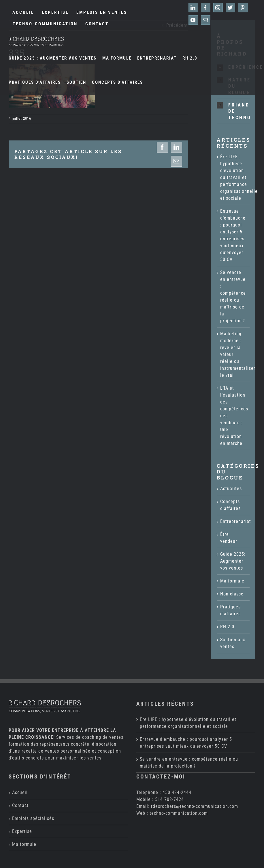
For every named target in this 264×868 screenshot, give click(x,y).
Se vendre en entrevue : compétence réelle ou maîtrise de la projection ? (189, 763)
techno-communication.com (179, 813)
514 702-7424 (169, 799)
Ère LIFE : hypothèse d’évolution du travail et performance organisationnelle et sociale (239, 177)
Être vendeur (229, 538)
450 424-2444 (177, 792)
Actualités (231, 489)
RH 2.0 (227, 627)
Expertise (22, 831)
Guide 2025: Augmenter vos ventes (233, 561)
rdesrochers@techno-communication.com (195, 806)
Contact (20, 805)
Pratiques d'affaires (230, 610)
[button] (233, 111)
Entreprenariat (233, 521)
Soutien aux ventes (233, 643)
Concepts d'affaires (230, 505)
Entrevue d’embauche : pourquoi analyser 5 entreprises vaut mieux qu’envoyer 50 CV (186, 743)
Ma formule (232, 581)
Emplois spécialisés (33, 818)
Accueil (20, 792)
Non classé (232, 594)
